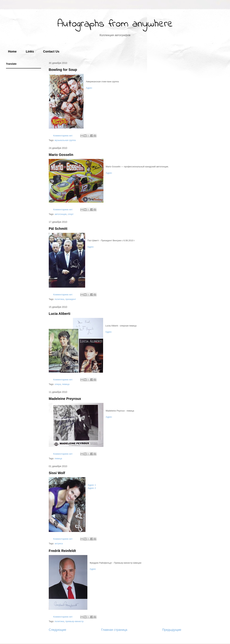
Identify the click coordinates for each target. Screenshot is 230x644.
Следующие (57, 630)
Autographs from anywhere (115, 24)
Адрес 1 (92, 485)
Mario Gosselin (61, 155)
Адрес (89, 88)
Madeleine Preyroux (65, 399)
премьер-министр (74, 621)
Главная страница (114, 630)
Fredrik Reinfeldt (62, 551)
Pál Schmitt (58, 229)
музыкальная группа (65, 140)
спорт (71, 214)
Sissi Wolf (57, 473)
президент (71, 299)
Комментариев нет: (63, 136)
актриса (59, 543)
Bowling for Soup (63, 70)
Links (30, 51)
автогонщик (61, 214)
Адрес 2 (92, 488)
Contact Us (51, 51)
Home (12, 51)
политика (59, 299)
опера (58, 384)
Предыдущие (172, 630)
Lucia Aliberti (60, 314)
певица (66, 384)
